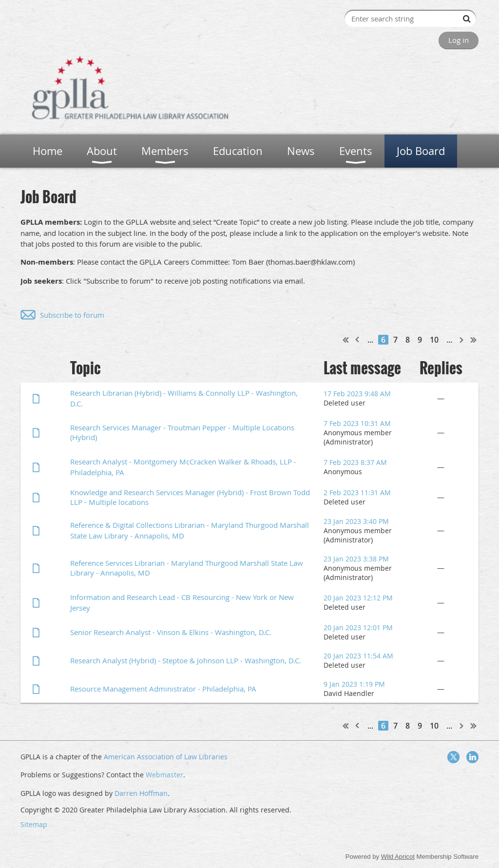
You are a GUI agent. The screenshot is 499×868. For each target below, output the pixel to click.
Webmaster (164, 775)
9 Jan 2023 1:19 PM (354, 684)
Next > (462, 340)
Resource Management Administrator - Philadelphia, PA (163, 689)
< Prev (358, 340)
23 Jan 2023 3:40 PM (356, 521)
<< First (346, 340)
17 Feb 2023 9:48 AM (357, 394)
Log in (459, 40)
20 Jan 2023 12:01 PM (358, 627)
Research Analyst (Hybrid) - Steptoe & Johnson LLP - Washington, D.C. (186, 660)
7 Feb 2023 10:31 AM (357, 423)
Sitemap (34, 824)
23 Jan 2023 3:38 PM (356, 559)
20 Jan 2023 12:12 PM (358, 598)
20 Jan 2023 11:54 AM (358, 656)
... (370, 340)
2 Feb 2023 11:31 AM (357, 492)
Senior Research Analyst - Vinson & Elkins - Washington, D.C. (171, 632)
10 (434, 340)
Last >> (474, 340)
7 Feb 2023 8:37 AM (355, 462)
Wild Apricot (398, 857)
